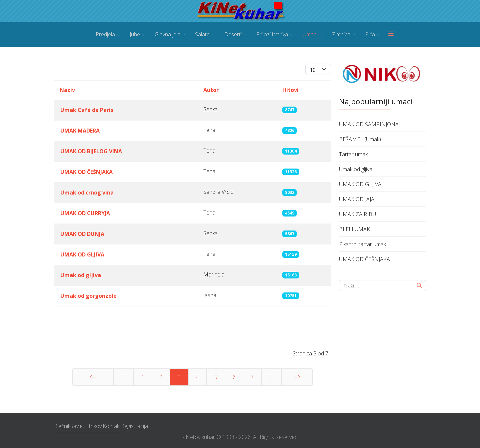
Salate (202, 34)
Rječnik (62, 426)
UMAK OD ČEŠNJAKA (86, 172)
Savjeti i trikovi (86, 426)
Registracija (134, 426)
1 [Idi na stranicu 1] (143, 377)
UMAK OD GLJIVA (82, 254)
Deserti (233, 34)
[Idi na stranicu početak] (93, 377)
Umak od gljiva (81, 275)
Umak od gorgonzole (88, 296)
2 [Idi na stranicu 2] (161, 377)
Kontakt (112, 426)
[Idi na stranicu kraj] (297, 377)
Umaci (310, 34)
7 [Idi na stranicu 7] (252, 377)
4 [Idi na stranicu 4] (197, 377)
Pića (370, 34)
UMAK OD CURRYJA (85, 213)
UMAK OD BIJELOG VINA (91, 151)
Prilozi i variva (272, 34)
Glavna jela (167, 34)
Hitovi (290, 90)
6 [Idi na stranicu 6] (234, 377)
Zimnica (341, 34)
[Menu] (391, 34)
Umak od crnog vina (87, 193)
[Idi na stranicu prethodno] (123, 377)
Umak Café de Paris (87, 110)
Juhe (135, 34)
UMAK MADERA (80, 131)
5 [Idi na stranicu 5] (216, 377)
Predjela (105, 34)
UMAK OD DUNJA (82, 234)
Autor (211, 90)
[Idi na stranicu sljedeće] (271, 377)
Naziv (67, 90)
